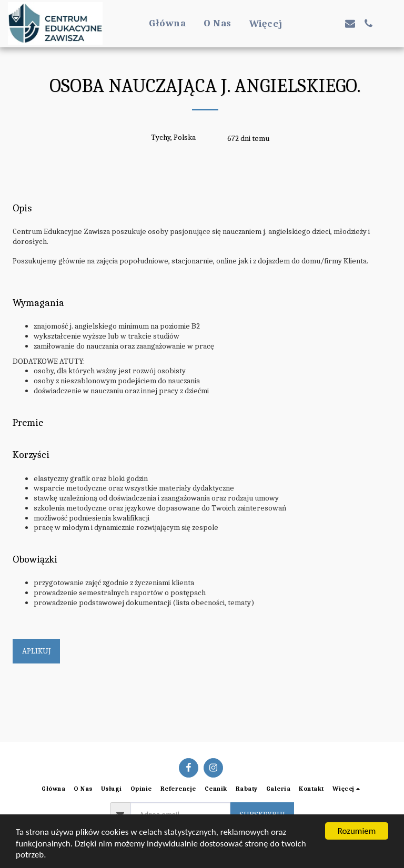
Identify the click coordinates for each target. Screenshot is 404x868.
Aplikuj (37, 651)
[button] (313, 23)
